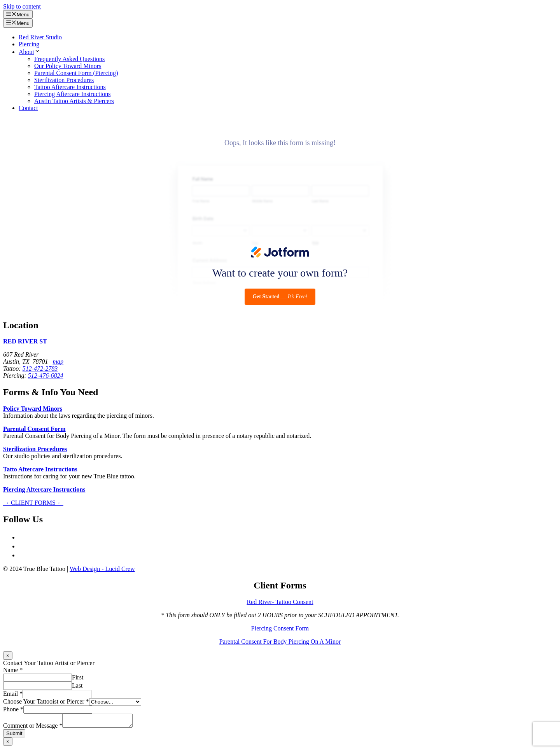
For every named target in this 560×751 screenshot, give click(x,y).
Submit (14, 736)
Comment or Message (33, 728)
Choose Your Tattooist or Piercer (46, 701)
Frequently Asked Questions (69, 59)
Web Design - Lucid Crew (102, 569)
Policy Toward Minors (33, 409)
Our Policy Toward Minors (68, 66)
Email (13, 694)
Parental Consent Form (34, 429)
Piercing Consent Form (280, 628)
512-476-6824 (46, 375)
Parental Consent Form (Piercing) (76, 73)
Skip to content (22, 6)
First (78, 677)
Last (77, 685)
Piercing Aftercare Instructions (72, 94)
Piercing (29, 44)
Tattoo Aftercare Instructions (70, 87)
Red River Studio (40, 37)
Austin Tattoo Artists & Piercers (74, 101)
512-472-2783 (40, 368)
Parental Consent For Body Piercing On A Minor (280, 642)
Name (13, 670)
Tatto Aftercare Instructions (40, 469)
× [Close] (8, 656)
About (30, 52)
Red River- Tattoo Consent (280, 602)
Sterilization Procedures (64, 80)
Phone (13, 709)
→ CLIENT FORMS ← (33, 503)
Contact (28, 108)
